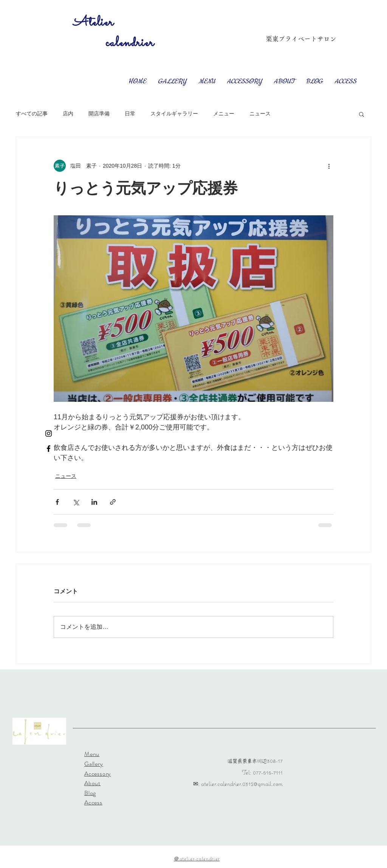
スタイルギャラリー (174, 114)
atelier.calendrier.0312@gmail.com (242, 784)
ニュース (260, 114)
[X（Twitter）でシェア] (76, 502)
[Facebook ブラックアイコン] (49, 449)
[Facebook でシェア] (57, 502)
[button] (361, 114)
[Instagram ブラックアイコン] (49, 433)
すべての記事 (32, 114)
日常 (130, 114)
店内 (68, 114)
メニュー (224, 114)
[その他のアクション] (329, 166)
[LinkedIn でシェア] (94, 502)
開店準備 (99, 114)
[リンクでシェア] (113, 502)
